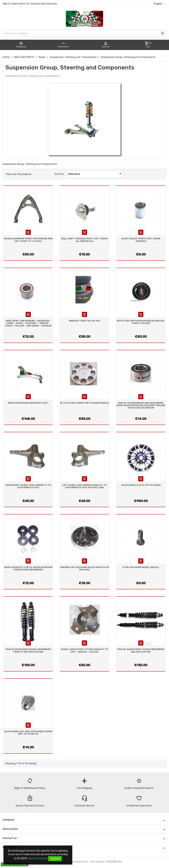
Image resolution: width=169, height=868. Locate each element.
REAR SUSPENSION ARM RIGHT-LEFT (28, 403)
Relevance (95, 174)
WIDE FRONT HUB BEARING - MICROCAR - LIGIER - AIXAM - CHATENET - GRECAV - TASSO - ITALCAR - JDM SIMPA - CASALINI (28, 323)
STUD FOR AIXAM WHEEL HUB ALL (141, 567)
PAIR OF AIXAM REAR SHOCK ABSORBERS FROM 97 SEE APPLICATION (28, 650)
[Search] (84, 33)
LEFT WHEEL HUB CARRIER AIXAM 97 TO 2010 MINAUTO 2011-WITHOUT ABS (84, 486)
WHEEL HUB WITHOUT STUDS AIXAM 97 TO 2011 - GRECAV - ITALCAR (84, 650)
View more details (38, 858)
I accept (55, 859)
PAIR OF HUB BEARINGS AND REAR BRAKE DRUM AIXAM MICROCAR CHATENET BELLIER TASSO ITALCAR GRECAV (141, 405)
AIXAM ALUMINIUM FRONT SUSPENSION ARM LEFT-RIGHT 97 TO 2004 (28, 240)
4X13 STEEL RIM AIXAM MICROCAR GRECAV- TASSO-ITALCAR (141, 322)
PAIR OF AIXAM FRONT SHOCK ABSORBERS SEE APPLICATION (141, 650)
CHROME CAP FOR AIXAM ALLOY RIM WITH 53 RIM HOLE (84, 568)
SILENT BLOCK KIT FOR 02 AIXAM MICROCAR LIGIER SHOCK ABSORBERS (28, 568)
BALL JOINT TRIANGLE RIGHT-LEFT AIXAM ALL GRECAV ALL (84, 240)
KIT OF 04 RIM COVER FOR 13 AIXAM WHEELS (84, 403)
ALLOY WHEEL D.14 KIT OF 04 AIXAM (141, 485)
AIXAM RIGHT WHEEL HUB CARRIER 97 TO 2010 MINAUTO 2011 (28, 486)
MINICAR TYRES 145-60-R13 (84, 321)
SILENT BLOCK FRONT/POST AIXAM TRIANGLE (141, 240)
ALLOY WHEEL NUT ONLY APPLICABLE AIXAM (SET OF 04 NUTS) (28, 733)
